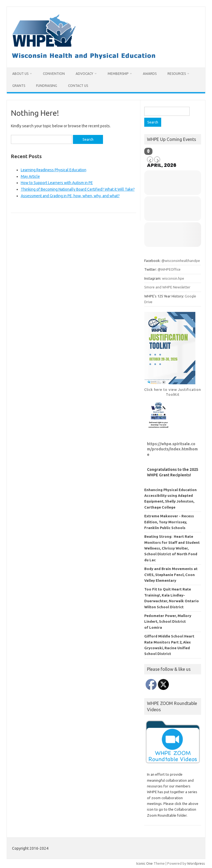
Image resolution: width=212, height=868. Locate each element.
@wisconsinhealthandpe (181, 261)
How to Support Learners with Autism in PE (57, 183)
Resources (177, 74)
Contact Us (78, 86)
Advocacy (84, 74)
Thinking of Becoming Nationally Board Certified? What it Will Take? (78, 189)
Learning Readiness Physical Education (54, 170)
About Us (20, 74)
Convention (54, 74)
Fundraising (47, 86)
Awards (150, 74)
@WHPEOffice (169, 269)
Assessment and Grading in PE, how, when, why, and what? (70, 196)
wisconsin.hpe (173, 278)
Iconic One (145, 863)
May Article (30, 176)
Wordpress (196, 863)
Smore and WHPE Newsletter (167, 287)
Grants (19, 86)
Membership (118, 74)
